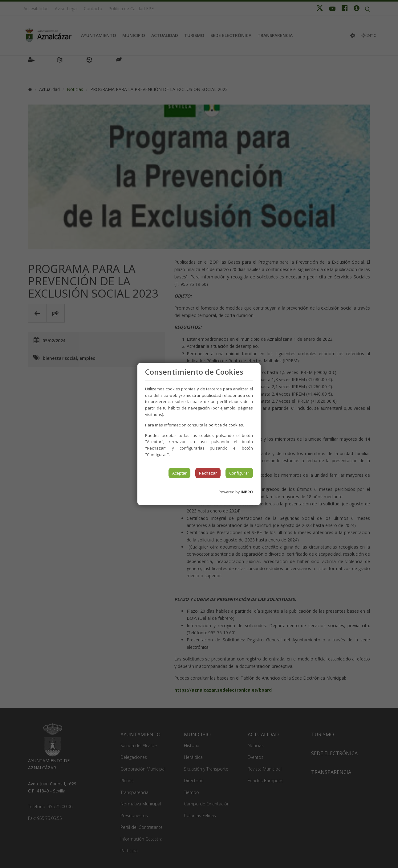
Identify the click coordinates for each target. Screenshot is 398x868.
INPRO (247, 492)
